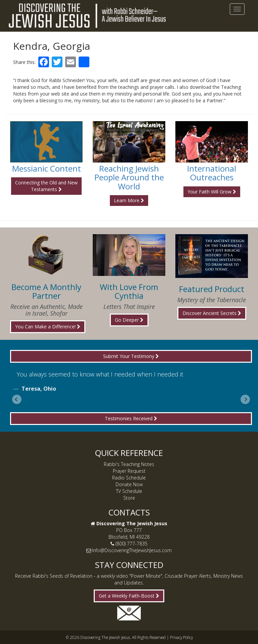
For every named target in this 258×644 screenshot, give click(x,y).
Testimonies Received (131, 418)
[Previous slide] (17, 399)
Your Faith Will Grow (212, 192)
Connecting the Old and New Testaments (46, 186)
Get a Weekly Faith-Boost (129, 596)
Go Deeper (129, 320)
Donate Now (129, 484)
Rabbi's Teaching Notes (129, 464)
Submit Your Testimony (131, 356)
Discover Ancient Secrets (212, 313)
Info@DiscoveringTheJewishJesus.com (132, 550)
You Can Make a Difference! (48, 327)
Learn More (129, 200)
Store (129, 498)
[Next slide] (245, 399)
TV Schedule (129, 491)
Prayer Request (129, 471)
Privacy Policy (181, 637)
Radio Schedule (129, 478)
